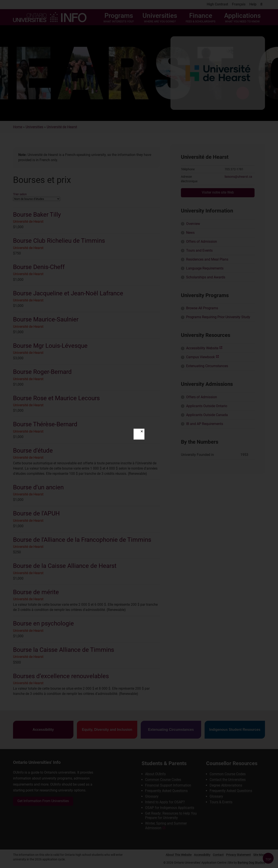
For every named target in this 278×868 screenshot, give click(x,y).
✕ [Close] (142, 431)
